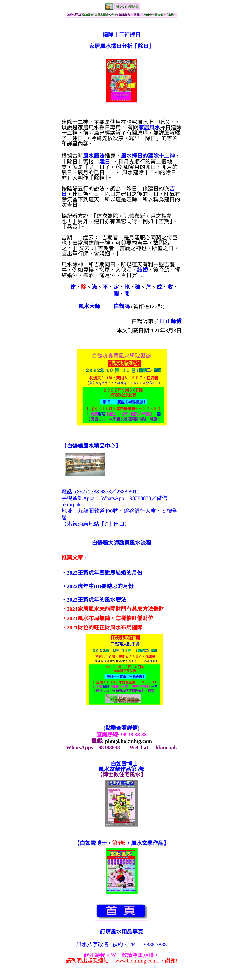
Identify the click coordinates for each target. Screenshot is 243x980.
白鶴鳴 (122, 306)
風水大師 (89, 306)
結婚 (142, 270)
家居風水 (149, 128)
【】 (91, 446)
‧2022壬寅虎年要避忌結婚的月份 (102, 573)
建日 (105, 162)
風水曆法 (94, 156)
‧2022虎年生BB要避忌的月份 (97, 586)
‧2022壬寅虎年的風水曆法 (94, 600)
